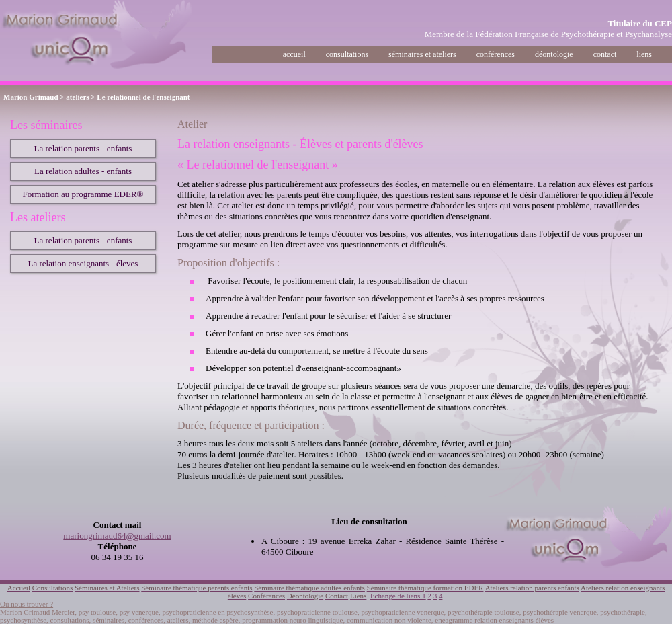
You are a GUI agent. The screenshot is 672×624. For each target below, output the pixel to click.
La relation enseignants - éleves (83, 263)
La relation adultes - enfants (83, 171)
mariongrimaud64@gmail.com (117, 536)
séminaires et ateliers (422, 54)
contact (605, 54)
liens (644, 54)
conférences (496, 54)
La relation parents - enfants (83, 148)
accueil (294, 54)
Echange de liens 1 (398, 596)
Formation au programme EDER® (83, 194)
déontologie (554, 54)
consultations (347, 54)
